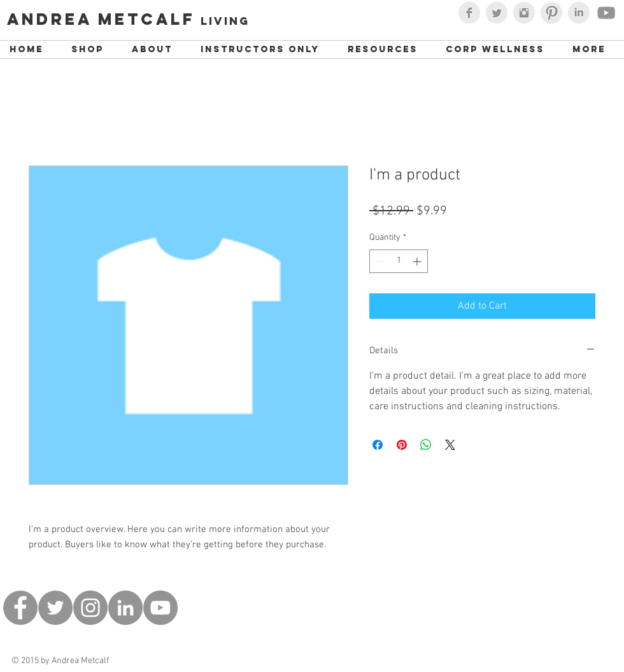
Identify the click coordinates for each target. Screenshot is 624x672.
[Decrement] (379, 261)
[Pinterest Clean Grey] (551, 13)
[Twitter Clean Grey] (497, 13)
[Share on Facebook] (378, 445)
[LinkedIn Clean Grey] (579, 13)
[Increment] (418, 261)
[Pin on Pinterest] (402, 445)
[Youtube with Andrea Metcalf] (606, 13)
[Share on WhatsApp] (426, 445)
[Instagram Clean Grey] (524, 13)
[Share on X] (450, 445)
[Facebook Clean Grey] (469, 13)
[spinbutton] (399, 261)
